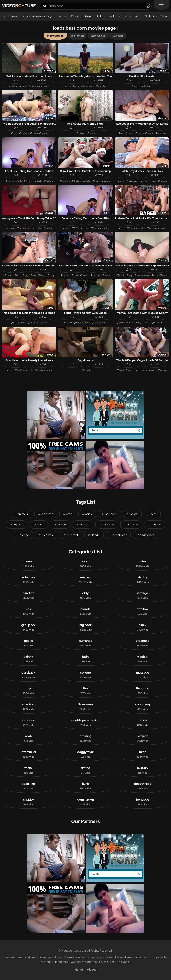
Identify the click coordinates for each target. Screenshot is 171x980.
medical (142, 659)
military (142, 770)
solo (113, 16)
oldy (86, 596)
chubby (156, 524)
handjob (29, 596)
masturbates (143, 275)
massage (142, 675)
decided (35, 323)
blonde (61, 524)
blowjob (84, 524)
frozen (108, 275)
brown (29, 181)
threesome (125, 323)
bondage (108, 524)
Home (79, 970)
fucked (66, 275)
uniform (86, 691)
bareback (111, 514)
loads (47, 86)
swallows (35, 86)
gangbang (142, 707)
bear (153, 514)
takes (49, 228)
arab (69, 514)
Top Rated (77, 36)
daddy (137, 16)
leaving (152, 370)
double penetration (86, 723)
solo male (29, 580)
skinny (138, 323)
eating (50, 181)
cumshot (72, 86)
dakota (25, 133)
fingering (142, 691)
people (164, 370)
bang (43, 275)
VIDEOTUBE (19, 6)
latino (131, 133)
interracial (29, 754)
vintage (152, 16)
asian (89, 514)
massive (102, 86)
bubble (86, 181)
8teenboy (134, 181)
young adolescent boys (38, 16)
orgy (52, 275)
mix (15, 323)
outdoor (29, 723)
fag (96, 323)
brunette (133, 524)
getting (21, 370)
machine (162, 133)
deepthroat (120, 535)
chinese (12, 16)
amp (122, 181)
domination (86, 802)
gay (16, 133)
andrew (66, 181)
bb (41, 228)
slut (165, 323)
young (63, 16)
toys (29, 691)
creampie (48, 535)
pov (29, 611)
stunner (96, 275)
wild (83, 86)
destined (148, 86)
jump (45, 323)
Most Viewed (55, 36)
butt (76, 181)
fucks (40, 181)
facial (29, 770)
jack (145, 181)
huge (97, 181)
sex (122, 133)
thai (124, 16)
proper (141, 370)
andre (142, 228)
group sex (29, 627)
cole (31, 370)
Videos (92, 970)
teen (88, 16)
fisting (86, 770)
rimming (86, 738)
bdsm (134, 514)
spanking (29, 786)
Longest (118, 36)
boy (76, 16)
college (24, 535)
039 (20, 181)
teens (29, 564)
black (40, 524)
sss (165, 16)
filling (104, 323)
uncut (141, 133)
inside (50, 370)
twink (100, 16)
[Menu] (161, 5)
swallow (142, 611)
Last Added (98, 36)
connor (108, 181)
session (23, 228)
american (47, 514)
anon (86, 275)
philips (164, 181)
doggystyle (147, 535)
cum (33, 228)
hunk (86, 786)
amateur (23, 514)
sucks (24, 86)
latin (18, 275)
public (29, 643)
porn (35, 133)
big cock (18, 524)
